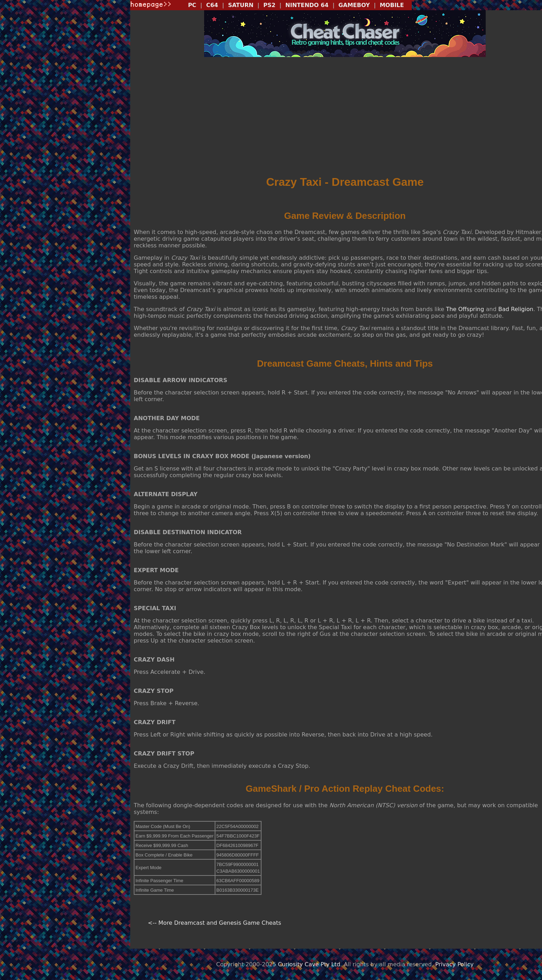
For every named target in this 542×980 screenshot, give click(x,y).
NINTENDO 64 (307, 5)
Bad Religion (516, 309)
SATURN (241, 5)
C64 (212, 5)
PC (192, 5)
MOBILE (392, 5)
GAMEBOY (354, 5)
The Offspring (465, 309)
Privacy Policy (455, 964)
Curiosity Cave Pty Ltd (309, 964)
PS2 (269, 5)
